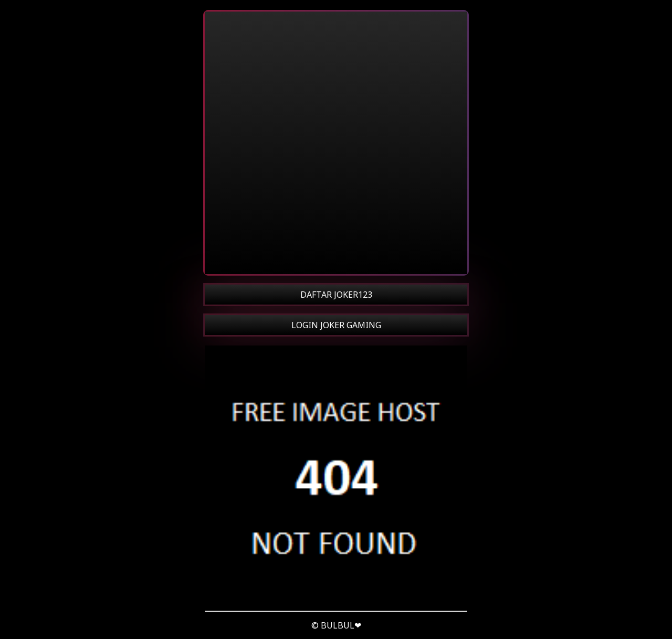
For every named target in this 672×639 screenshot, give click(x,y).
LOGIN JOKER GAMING (336, 325)
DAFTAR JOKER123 (336, 295)
